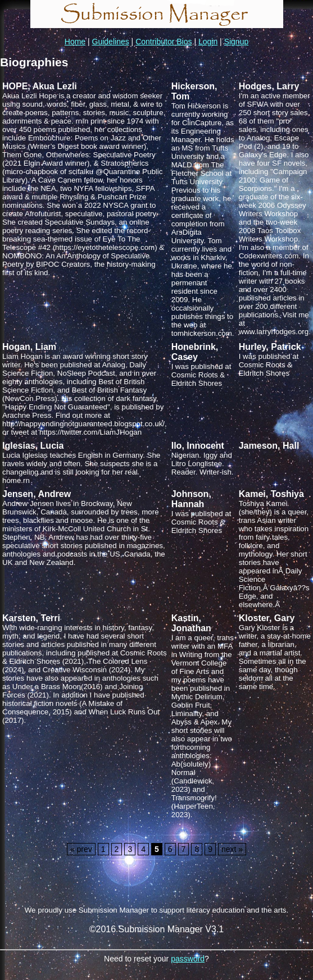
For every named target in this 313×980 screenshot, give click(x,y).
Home (75, 42)
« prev (81, 849)
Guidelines (111, 42)
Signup (237, 42)
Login (208, 42)
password (188, 959)
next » (232, 849)
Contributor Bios (164, 42)
